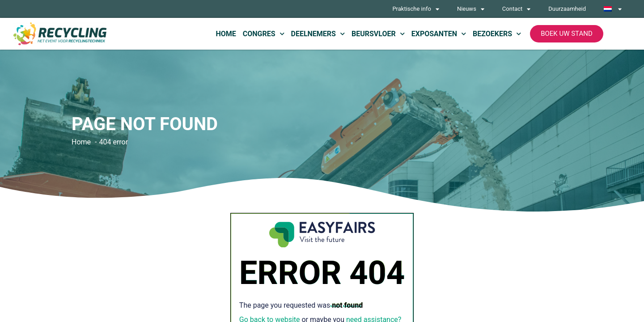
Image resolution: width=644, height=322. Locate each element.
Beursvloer (378, 34)
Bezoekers (497, 34)
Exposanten (439, 34)
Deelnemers (318, 34)
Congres (264, 34)
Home (226, 34)
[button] (567, 34)
